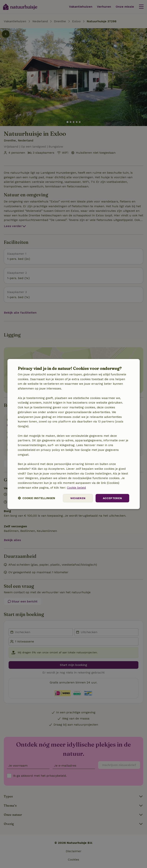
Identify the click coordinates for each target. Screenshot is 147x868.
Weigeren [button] (78, 498)
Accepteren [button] (112, 498)
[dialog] (73, 434)
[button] (36, 498)
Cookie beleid (76, 488)
